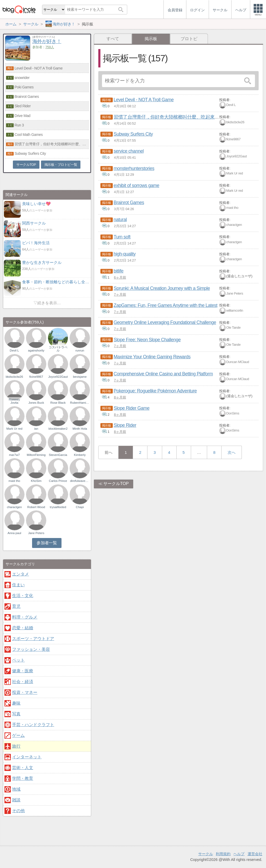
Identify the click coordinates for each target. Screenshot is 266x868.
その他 (18, 811)
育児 (16, 606)
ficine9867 (234, 139)
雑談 (16, 800)
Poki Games (24, 87)
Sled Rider (23, 106)
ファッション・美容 (31, 649)
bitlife (118, 271)
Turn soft (122, 237)
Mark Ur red (235, 174)
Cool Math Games (29, 135)
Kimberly (80, 455)
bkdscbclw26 (235, 122)
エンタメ (21, 574)
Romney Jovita (14, 401)
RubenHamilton (80, 403)
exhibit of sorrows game (136, 185)
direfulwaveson (80, 481)
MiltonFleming (36, 455)
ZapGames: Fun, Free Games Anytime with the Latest (165, 305)
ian (36, 429)
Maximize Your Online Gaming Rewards (152, 357)
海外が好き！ (47, 41)
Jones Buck (36, 403)
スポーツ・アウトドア (33, 639)
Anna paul (14, 533)
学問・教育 (23, 778)
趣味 (16, 703)
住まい (18, 585)
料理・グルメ (25, 617)
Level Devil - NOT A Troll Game (144, 100)
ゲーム (18, 735)
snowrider (22, 78)
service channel (129, 151)
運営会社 (255, 854)
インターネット (27, 757)
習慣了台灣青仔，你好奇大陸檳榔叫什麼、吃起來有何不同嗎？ (178, 117)
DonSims (233, 413)
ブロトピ (189, 39)
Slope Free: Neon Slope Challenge (147, 340)
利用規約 (223, 854)
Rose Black (58, 403)
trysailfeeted (58, 507)
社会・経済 (23, 682)
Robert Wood (36, 507)
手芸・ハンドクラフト (33, 725)
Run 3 (19, 125)
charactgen (234, 225)
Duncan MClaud (238, 362)
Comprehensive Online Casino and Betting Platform (163, 374)
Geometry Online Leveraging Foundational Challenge (165, 322)
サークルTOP (116, 484)
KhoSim (36, 481)
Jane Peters (235, 293)
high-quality (125, 254)
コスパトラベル (58, 349)
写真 (16, 714)
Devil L (231, 105)
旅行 (16, 746)
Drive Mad (22, 116)
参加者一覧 (47, 543)
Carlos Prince (58, 481)
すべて (113, 39)
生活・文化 (23, 596)
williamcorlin (235, 310)
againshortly (36, 350)
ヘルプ (239, 854)
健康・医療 (23, 671)
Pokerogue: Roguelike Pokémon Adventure (155, 391)
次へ (232, 452)
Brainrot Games (129, 203)
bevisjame (80, 377)
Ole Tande (234, 328)
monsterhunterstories (134, 168)
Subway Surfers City (133, 134)
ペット (18, 660)
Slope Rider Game (131, 408)
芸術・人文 (23, 768)
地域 (16, 789)
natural (120, 220)
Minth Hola (80, 429)
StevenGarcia (58, 455)
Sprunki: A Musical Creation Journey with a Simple (162, 288)
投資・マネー (25, 692)
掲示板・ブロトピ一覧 (61, 165)
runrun (80, 350)
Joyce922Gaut (237, 156)
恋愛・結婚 (23, 628)
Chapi (80, 507)
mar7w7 (14, 455)
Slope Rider (125, 425)
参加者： (43, 47)
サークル (206, 854)
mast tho (232, 208)
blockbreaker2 (58, 429)
